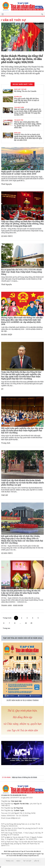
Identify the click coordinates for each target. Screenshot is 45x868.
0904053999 (33, 839)
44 (26, 623)
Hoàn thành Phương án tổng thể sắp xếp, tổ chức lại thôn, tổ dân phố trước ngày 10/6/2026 (22, 59)
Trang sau (6, 628)
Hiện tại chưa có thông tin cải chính (24, 777)
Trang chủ (10, 861)
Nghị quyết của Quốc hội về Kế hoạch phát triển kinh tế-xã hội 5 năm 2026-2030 (21, 173)
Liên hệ (37, 861)
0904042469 (11, 816)
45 (31, 623)
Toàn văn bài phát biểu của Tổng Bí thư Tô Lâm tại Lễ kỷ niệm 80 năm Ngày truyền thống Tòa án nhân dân (21, 593)
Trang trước (7, 618)
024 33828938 (23, 816)
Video (18, 861)
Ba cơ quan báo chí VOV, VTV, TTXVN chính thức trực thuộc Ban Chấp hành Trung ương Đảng (22, 272)
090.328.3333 (12, 830)
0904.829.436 (13, 826)
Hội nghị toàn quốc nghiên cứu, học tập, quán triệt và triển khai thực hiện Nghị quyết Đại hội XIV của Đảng (22, 430)
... (20, 623)
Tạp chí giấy (27, 861)
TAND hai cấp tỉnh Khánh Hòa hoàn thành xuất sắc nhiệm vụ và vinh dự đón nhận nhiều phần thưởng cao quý (22, 483)
